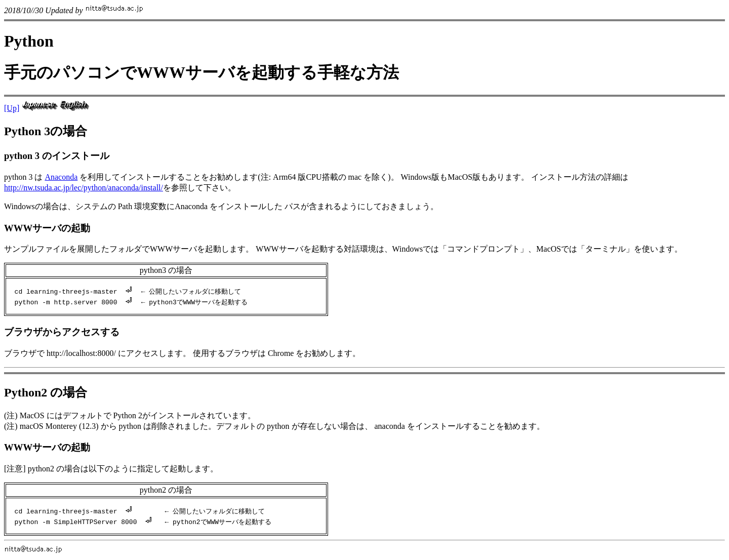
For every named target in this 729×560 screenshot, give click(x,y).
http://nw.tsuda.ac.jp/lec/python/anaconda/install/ (84, 188)
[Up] (12, 108)
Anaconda (61, 177)
